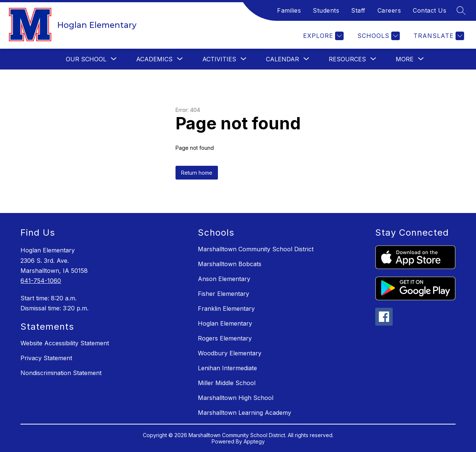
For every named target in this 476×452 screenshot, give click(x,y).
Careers (389, 10)
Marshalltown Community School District (256, 249)
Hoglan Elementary (225, 323)
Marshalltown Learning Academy (245, 413)
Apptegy (254, 441)
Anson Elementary (224, 279)
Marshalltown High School (236, 398)
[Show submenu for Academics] (154, 59)
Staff (358, 10)
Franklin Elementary (226, 309)
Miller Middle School (227, 383)
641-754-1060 (41, 281)
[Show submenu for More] (405, 59)
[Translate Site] (438, 36)
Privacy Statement (46, 358)
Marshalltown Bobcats (230, 264)
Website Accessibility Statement (65, 343)
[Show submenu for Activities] (219, 59)
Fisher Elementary (223, 294)
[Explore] (322, 36)
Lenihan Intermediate (227, 368)
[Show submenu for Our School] (86, 59)
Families (289, 10)
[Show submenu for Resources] (347, 59)
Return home (197, 173)
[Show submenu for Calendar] (282, 59)
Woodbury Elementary (230, 353)
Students (326, 10)
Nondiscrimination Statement (61, 373)
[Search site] (461, 10)
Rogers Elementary (225, 338)
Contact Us (430, 10)
